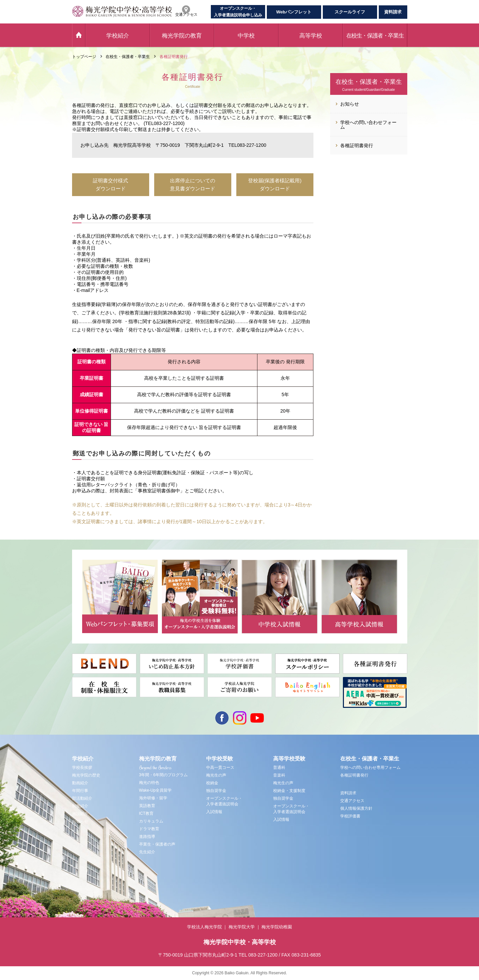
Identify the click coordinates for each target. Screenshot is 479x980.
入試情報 (214, 812)
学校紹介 (118, 36)
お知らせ (80, 821)
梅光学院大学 (242, 927)
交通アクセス (352, 801)
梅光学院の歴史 (86, 775)
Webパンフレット (294, 12)
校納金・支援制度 (289, 791)
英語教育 (147, 806)
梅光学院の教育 (182, 36)
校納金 (212, 783)
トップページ (84, 57)
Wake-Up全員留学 (156, 790)
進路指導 (147, 837)
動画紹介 (80, 783)
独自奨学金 (216, 791)
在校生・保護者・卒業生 (375, 36)
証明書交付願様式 (96, 129)
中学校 (246, 36)
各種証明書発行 (354, 775)
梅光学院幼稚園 (277, 927)
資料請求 (393, 12)
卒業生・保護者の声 (157, 844)
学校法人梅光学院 (204, 927)
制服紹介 (80, 806)
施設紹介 (80, 814)
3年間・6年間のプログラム (163, 775)
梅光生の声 (216, 775)
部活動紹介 (82, 798)
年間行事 (80, 791)
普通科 (279, 768)
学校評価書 (350, 816)
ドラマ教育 (149, 829)
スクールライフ (350, 12)
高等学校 (311, 36)
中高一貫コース (220, 768)
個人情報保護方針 (356, 808)
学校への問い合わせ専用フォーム (370, 768)
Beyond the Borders (155, 768)
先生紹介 (147, 852)
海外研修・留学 (153, 798)
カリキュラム (151, 821)
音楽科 (279, 775)
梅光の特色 (149, 783)
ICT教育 (146, 813)
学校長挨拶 (82, 768)
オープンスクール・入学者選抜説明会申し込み (238, 12)
